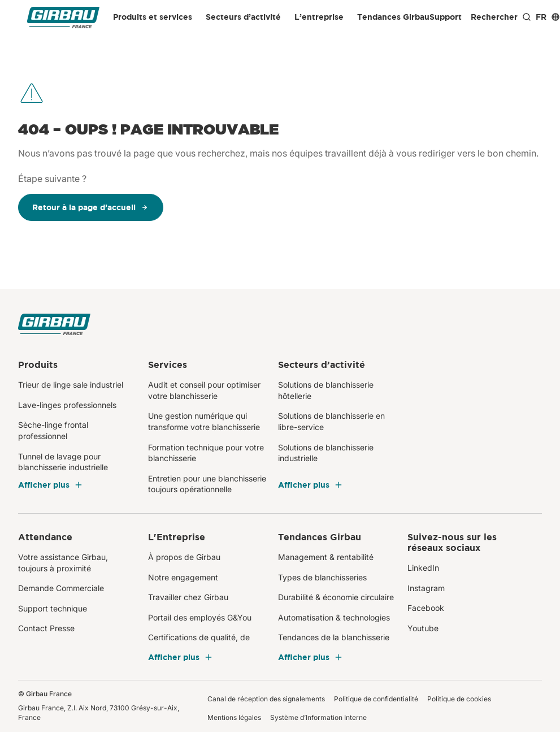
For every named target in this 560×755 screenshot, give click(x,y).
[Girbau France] (63, 17)
